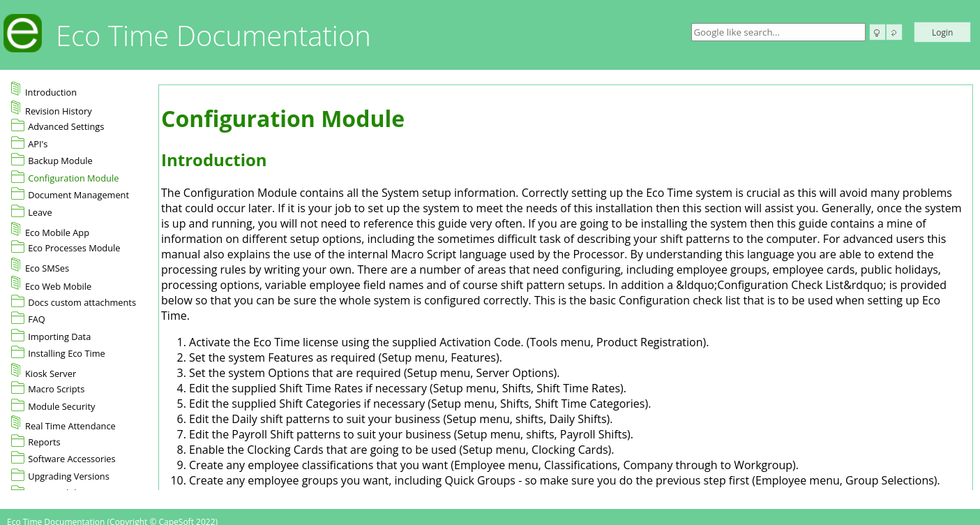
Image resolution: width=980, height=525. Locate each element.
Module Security (61, 406)
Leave (40, 212)
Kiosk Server (44, 371)
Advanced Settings (66, 126)
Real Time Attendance (63, 424)
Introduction (44, 90)
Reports (44, 442)
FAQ (37, 319)
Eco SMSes (40, 266)
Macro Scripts (56, 389)
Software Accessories (72, 459)
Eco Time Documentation (213, 35)
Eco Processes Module (74, 248)
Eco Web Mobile (51, 284)
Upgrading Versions (69, 476)
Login (942, 32)
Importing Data (59, 337)
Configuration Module (73, 178)
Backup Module (60, 161)
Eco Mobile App (50, 230)
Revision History (52, 109)
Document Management (78, 195)
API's (38, 144)
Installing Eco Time (67, 353)
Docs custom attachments (82, 302)
